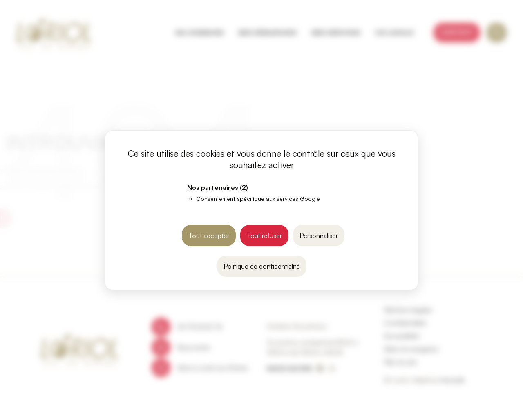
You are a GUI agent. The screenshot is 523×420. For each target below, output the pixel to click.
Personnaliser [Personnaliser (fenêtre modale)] (319, 236)
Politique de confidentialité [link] (262, 266)
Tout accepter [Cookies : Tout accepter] (209, 236)
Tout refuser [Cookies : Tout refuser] (264, 236)
